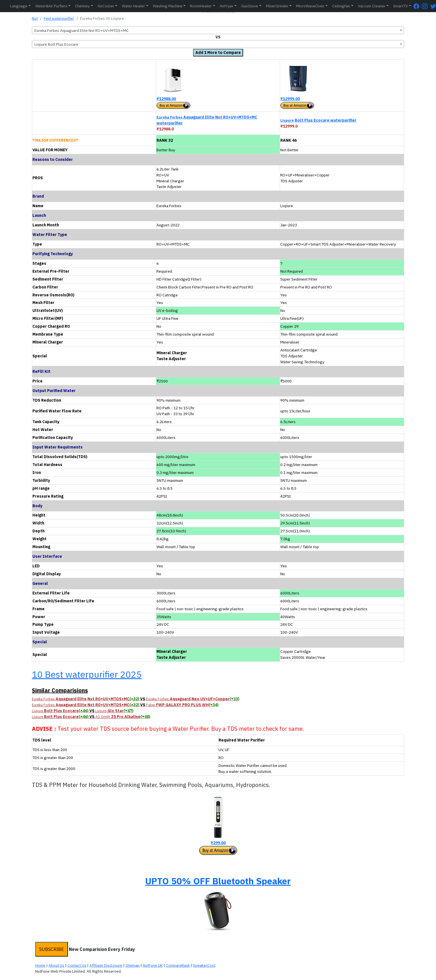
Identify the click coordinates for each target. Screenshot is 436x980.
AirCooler (106, 6)
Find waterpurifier (59, 18)
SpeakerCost (204, 965)
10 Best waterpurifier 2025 (87, 674)
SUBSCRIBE (52, 949)
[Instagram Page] (426, 6)
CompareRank (178, 965)
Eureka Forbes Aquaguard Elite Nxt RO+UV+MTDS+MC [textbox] (82, 30)
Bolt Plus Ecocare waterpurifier (318, 120)
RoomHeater (201, 6)
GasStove (250, 6)
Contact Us (77, 965)
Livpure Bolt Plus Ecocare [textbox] (56, 44)
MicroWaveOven (310, 6)
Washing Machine (168, 6)
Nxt (35, 18)
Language (19, 6)
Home (40, 965)
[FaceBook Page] (418, 6)
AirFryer (227, 6)
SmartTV (400, 6)
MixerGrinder (277, 6)
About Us (56, 965)
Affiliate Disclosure (106, 965)
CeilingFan (341, 6)
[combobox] (218, 30)
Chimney (82, 6)
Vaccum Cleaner (372, 6)
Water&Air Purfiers (51, 6)
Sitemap (133, 965)
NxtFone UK (153, 965)
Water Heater (133, 6)
